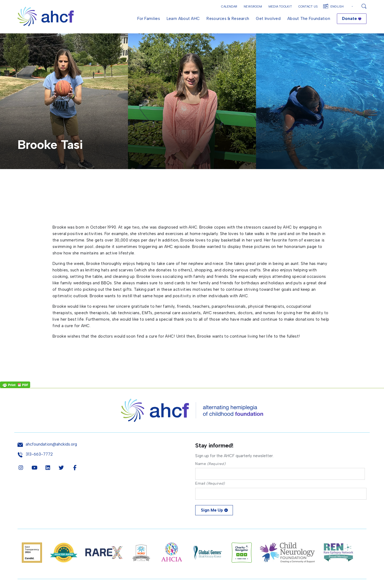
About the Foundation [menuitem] (309, 19)
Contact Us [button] (308, 7)
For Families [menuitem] (149, 19)
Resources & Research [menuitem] (228, 19)
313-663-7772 (39, 454)
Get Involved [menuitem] (268, 19)
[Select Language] (342, 7)
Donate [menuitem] (349, 19)
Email (210, 483)
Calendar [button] (229, 7)
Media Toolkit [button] (280, 7)
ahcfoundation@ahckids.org (51, 444)
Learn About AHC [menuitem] (183, 19)
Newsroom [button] (253, 7)
